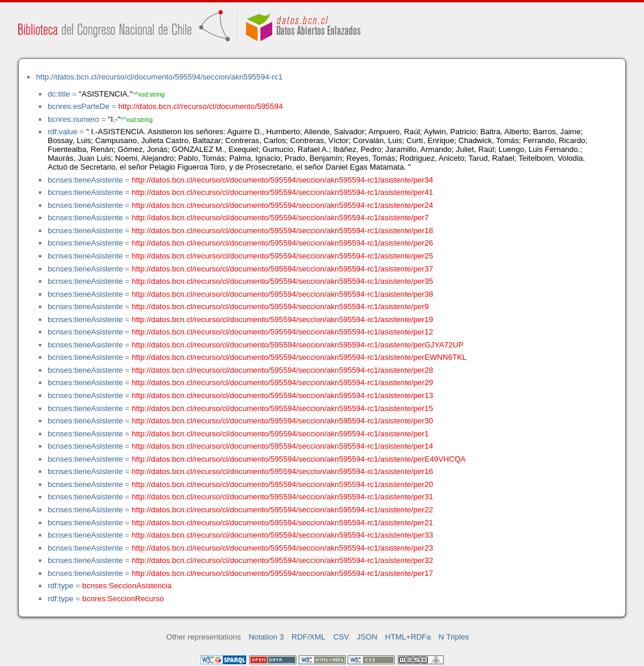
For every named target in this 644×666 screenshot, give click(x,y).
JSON (367, 637)
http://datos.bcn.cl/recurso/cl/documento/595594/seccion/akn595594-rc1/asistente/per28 (282, 370)
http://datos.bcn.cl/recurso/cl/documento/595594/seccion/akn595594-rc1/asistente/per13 (282, 395)
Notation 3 (266, 637)
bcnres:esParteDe (79, 106)
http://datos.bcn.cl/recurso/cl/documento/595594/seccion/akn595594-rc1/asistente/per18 (282, 231)
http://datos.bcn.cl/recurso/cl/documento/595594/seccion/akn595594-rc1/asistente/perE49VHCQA (298, 459)
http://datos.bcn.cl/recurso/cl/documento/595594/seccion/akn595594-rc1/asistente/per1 (280, 434)
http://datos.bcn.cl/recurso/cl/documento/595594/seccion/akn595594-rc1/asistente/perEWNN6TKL (299, 357)
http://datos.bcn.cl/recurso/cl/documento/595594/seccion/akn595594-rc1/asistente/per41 (282, 192)
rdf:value (62, 132)
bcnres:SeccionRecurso (123, 599)
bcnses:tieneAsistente (85, 180)
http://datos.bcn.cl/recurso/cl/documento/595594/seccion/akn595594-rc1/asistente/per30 (282, 421)
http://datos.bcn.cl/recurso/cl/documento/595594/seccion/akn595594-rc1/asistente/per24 (282, 205)
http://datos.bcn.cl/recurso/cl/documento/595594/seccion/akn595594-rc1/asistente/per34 (282, 180)
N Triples (454, 637)
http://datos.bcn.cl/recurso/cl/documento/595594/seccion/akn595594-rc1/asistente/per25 (282, 256)
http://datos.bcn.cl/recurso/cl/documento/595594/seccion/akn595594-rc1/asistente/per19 (282, 319)
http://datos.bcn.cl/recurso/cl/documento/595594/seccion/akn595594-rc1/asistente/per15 (282, 408)
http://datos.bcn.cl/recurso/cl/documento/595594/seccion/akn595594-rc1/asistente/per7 (280, 218)
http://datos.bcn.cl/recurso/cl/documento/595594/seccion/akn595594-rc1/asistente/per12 (282, 332)
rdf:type (61, 586)
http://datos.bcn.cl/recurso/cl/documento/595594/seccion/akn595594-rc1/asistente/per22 (282, 510)
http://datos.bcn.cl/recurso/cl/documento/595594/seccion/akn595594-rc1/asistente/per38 (282, 294)
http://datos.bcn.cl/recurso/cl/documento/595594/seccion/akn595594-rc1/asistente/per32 (282, 560)
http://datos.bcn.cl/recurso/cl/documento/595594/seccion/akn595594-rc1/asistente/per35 (282, 281)
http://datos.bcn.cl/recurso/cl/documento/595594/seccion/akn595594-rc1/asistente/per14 (282, 446)
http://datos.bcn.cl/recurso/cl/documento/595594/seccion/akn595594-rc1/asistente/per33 (282, 535)
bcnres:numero (73, 119)
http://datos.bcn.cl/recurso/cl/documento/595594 (201, 106)
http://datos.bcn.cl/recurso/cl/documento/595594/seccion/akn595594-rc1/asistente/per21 (282, 523)
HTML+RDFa (408, 637)
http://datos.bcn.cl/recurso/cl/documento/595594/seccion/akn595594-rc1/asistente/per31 (282, 497)
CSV (341, 637)
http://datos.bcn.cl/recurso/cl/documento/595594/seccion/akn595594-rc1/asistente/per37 (282, 269)
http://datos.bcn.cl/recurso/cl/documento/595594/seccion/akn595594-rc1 (159, 77)
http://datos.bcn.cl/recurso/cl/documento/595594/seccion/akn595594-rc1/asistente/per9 (280, 307)
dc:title (59, 94)
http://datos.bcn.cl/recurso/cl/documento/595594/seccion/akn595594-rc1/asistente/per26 (282, 243)
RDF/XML (309, 637)
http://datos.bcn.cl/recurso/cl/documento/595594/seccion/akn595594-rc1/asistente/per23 (282, 548)
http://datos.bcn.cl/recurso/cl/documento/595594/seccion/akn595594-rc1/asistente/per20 (282, 484)
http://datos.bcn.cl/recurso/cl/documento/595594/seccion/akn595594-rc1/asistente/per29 (282, 382)
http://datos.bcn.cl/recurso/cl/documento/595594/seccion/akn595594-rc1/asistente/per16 (282, 471)
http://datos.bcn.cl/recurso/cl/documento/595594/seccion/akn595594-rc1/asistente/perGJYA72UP (297, 345)
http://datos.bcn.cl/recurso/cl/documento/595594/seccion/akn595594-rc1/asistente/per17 (282, 573)
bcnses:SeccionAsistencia (127, 586)
